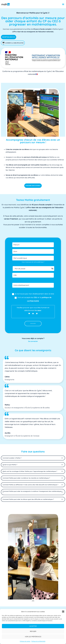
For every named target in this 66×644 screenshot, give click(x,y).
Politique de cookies (25, 641)
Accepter (33, 626)
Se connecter (33, 341)
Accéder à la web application (13, 43)
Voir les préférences (33, 637)
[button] (63, 612)
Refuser (33, 631)
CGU (35, 297)
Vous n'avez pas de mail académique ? (33, 262)
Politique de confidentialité (38, 641)
